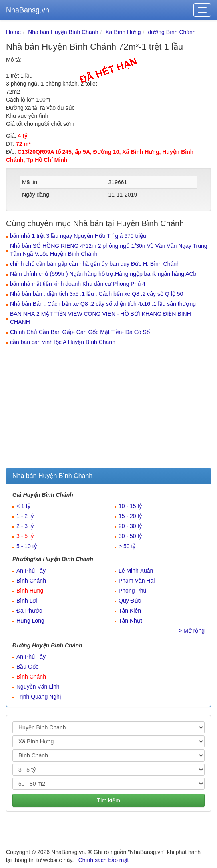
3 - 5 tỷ (25, 536)
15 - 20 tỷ (130, 516)
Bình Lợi (27, 601)
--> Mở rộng (190, 631)
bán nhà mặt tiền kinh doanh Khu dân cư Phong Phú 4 (78, 284)
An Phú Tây (31, 571)
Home (13, 32)
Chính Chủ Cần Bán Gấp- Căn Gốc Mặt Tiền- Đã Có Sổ (80, 332)
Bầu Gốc (27, 667)
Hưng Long (30, 621)
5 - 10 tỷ (27, 546)
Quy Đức (130, 601)
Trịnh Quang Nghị (39, 697)
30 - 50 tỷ (130, 536)
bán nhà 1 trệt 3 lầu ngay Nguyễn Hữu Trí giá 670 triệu (78, 236)
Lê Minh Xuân (136, 571)
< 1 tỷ (23, 506)
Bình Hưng (30, 591)
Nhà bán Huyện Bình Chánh (63, 32)
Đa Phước (29, 611)
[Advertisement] (108, 408)
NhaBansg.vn (28, 10)
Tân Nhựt (130, 621)
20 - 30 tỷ (130, 526)
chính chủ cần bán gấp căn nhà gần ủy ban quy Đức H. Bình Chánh (95, 264)
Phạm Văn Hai (137, 581)
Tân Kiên (130, 611)
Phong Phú (132, 591)
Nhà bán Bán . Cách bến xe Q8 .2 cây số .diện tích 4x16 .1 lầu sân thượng (103, 304)
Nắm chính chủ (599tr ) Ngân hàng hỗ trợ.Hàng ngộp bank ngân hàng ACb (103, 274)
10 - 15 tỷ (130, 506)
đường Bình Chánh (172, 32)
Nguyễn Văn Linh (38, 687)
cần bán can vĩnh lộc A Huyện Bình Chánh (63, 342)
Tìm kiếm (108, 800)
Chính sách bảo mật (104, 860)
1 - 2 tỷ (25, 516)
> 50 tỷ (127, 546)
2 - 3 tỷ (25, 526)
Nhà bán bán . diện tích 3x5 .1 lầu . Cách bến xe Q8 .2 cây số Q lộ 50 (96, 294)
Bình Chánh (31, 581)
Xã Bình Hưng (123, 32)
